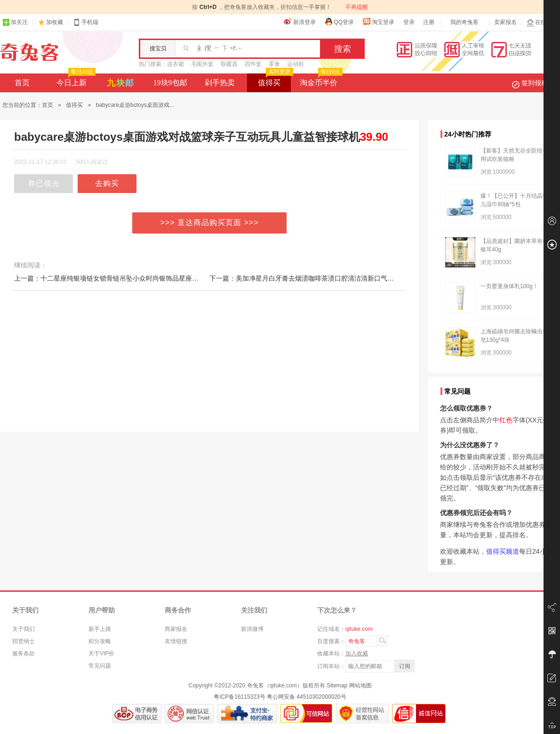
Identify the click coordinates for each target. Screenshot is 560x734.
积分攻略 (100, 641)
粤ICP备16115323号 (239, 697)
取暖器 (229, 64)
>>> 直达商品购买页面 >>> (210, 222)
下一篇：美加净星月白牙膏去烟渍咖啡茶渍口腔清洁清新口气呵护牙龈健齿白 (321, 278)
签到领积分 (535, 83)
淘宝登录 (378, 22)
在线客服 (542, 22)
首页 (22, 83)
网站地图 (360, 686)
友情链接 (176, 641)
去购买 (107, 183)
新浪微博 (252, 629)
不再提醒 (357, 7)
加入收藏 (357, 653)
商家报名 (176, 629)
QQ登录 (339, 22)
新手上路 (100, 629)
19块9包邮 (170, 83)
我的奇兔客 (464, 22)
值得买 (275, 80)
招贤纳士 (24, 641)
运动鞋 (296, 64)
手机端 (86, 22)
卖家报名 (505, 22)
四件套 (253, 64)
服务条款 (24, 653)
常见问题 (100, 666)
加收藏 (55, 22)
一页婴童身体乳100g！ (509, 286)
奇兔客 (29, 52)
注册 (429, 22)
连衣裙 (176, 64)
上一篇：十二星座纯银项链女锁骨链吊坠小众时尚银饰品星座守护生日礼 (120, 278)
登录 (409, 22)
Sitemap (337, 686)
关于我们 (24, 629)
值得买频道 (503, 551)
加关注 (15, 22)
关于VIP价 (101, 653)
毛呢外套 (202, 64)
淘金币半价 (320, 80)
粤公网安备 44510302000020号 (307, 697)
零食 (274, 64)
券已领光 (44, 183)
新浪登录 (300, 22)
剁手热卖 (220, 83)
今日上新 (75, 80)
